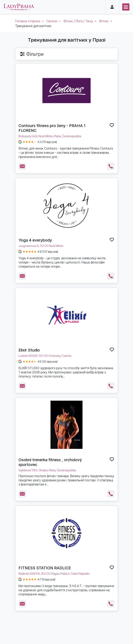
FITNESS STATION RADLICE (45, 568)
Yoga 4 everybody (35, 240)
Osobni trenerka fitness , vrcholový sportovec (50, 462)
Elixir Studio (29, 350)
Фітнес (104, 21)
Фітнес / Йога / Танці (78, 21)
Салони (52, 21)
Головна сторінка (28, 21)
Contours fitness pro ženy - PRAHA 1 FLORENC (52, 128)
